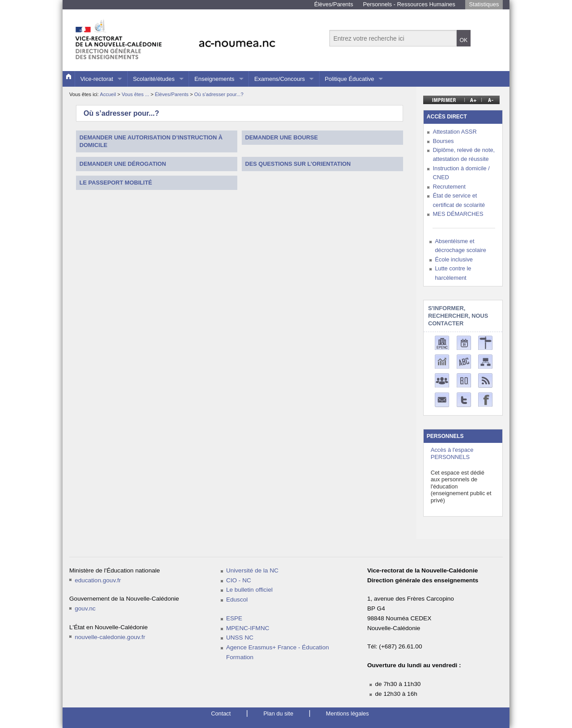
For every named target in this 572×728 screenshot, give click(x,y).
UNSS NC (240, 638)
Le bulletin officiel (249, 590)
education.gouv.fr (98, 580)
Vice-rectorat (97, 79)
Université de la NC (252, 570)
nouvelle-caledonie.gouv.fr (110, 637)
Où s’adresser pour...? (219, 94)
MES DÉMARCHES (458, 214)
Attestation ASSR (454, 132)
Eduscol (237, 600)
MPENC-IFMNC (248, 628)
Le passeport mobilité (116, 183)
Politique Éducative (350, 79)
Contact (221, 713)
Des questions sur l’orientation (298, 164)
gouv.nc (85, 608)
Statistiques (484, 4)
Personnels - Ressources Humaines (409, 4)
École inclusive (454, 259)
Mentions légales (347, 713)
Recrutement (449, 187)
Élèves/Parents (334, 4)
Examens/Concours (280, 79)
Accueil (108, 94)
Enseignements (214, 79)
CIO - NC (239, 580)
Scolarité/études (154, 79)
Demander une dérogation (123, 164)
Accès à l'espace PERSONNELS (452, 453)
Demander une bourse (282, 137)
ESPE (234, 618)
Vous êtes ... (136, 94)
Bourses (443, 141)
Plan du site (278, 713)
